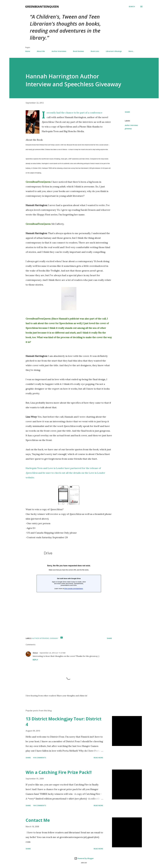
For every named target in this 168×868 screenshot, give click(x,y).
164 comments (39, 805)
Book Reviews (78, 51)
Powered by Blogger (84, 858)
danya (35, 653)
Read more (98, 758)
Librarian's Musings (114, 51)
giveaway (128, 129)
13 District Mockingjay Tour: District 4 (64, 722)
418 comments (39, 758)
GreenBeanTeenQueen (42, 6)
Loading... (69, 590)
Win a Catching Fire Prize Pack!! (59, 772)
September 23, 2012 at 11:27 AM (53, 653)
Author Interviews (59, 51)
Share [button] (127, 112)
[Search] (132, 7)
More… (131, 51)
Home (28, 51)
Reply (35, 660)
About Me (41, 51)
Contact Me (38, 820)
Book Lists (95, 51)
